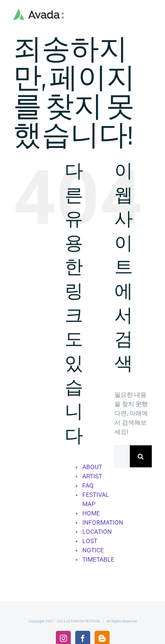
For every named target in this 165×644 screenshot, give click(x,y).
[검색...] (122, 456)
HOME (91, 513)
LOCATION (97, 532)
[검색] (141, 456)
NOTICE (93, 550)
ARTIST (92, 476)
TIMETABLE (98, 559)
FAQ (88, 485)
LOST (90, 541)
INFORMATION (103, 522)
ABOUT (92, 467)
